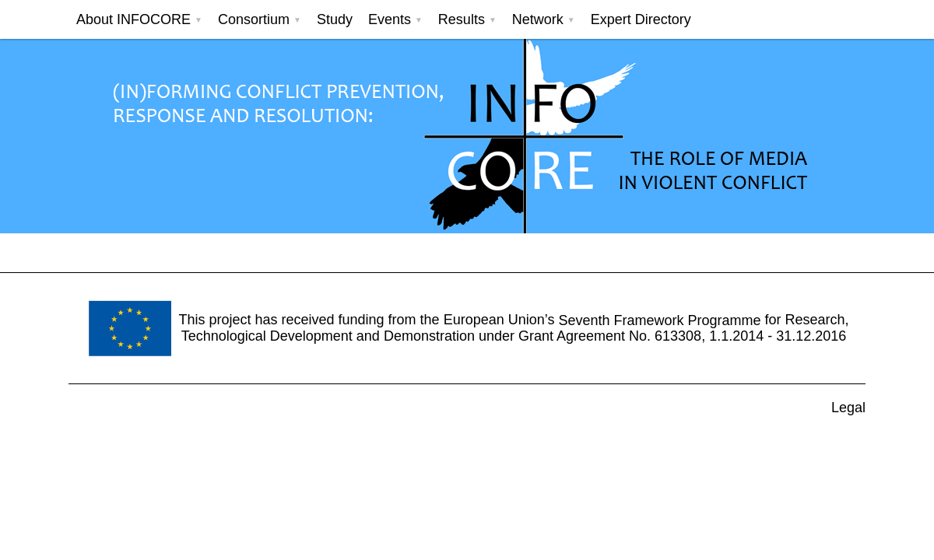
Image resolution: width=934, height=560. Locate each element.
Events (390, 19)
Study (335, 19)
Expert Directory (641, 19)
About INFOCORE (133, 19)
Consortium (254, 19)
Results (462, 19)
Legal (848, 408)
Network (538, 19)
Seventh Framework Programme (659, 320)
